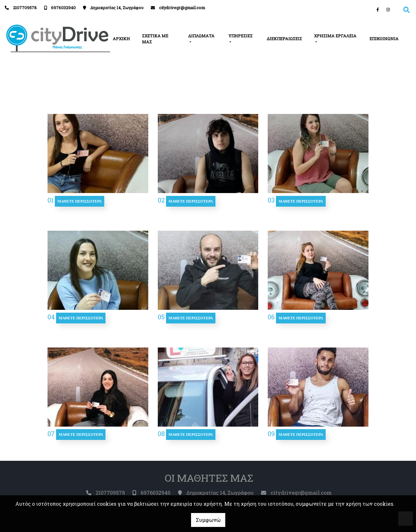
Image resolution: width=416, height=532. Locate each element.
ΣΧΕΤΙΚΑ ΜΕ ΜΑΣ (155, 39)
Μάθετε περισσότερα (80, 201)
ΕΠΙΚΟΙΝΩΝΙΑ (384, 39)
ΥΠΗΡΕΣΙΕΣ (240, 36)
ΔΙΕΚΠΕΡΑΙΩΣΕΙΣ (284, 39)
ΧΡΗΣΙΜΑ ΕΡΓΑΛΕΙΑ (335, 36)
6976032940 (63, 8)
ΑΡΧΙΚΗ (121, 39)
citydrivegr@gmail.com (182, 8)
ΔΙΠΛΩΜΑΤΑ (201, 36)
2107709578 (25, 8)
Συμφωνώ (208, 520)
